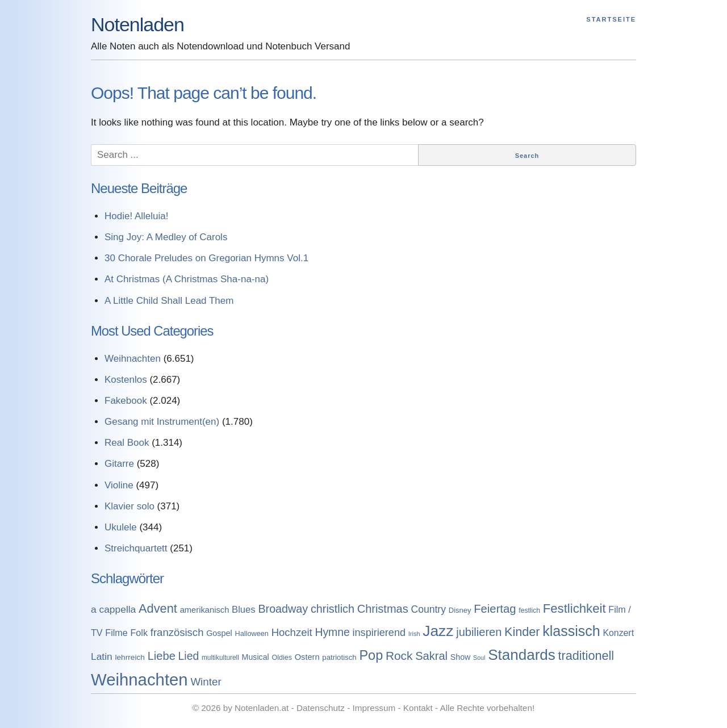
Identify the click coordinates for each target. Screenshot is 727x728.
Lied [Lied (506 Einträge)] (189, 656)
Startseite (611, 19)
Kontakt (418, 708)
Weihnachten (133, 359)
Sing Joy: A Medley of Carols (166, 237)
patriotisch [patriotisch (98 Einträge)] (339, 657)
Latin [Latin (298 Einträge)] (102, 656)
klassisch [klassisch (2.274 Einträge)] (571, 631)
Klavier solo (129, 506)
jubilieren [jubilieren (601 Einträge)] (479, 632)
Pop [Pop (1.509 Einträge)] (371, 655)
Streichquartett (136, 548)
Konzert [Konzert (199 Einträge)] (618, 633)
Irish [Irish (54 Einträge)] (414, 634)
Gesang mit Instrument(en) (162, 422)
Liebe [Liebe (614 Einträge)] (162, 656)
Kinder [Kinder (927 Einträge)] (522, 632)
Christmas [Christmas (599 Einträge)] (383, 609)
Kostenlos (126, 380)
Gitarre (119, 464)
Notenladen (137, 24)
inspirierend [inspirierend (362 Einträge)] (379, 633)
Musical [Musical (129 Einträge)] (256, 657)
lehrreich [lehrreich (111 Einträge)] (130, 657)
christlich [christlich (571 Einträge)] (333, 609)
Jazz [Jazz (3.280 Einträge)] (438, 631)
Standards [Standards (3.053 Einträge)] (522, 655)
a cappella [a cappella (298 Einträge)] (113, 609)
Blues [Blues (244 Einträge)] (244, 610)
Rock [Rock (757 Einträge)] (399, 656)
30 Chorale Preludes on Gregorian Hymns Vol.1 (206, 258)
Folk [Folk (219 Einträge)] (139, 633)
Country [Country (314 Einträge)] (428, 609)
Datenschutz (321, 708)
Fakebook (126, 401)
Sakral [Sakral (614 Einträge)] (431, 656)
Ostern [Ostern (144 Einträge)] (307, 657)
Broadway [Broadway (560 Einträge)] (283, 609)
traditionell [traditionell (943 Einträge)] (586, 656)
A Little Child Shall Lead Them (169, 301)
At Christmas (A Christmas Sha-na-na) (187, 279)
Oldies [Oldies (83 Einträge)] (282, 658)
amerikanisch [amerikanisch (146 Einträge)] (205, 610)
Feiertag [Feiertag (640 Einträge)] (495, 609)
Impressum (374, 708)
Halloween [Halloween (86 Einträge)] (251, 633)
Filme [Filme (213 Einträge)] (116, 633)
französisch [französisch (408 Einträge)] (177, 632)
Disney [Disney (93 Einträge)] (460, 610)
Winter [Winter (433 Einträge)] (206, 682)
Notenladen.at (262, 708)
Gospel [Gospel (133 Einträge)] (219, 633)
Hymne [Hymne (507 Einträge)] (332, 632)
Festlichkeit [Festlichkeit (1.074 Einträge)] (575, 608)
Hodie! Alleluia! (136, 216)
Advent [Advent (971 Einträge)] (158, 608)
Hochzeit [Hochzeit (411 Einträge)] (292, 632)
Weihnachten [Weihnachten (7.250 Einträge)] (139, 679)
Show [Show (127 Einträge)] (461, 657)
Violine (119, 485)
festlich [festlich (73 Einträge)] (529, 610)
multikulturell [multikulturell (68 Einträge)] (220, 658)
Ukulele (121, 527)
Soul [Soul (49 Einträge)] (479, 658)
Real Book (127, 443)
